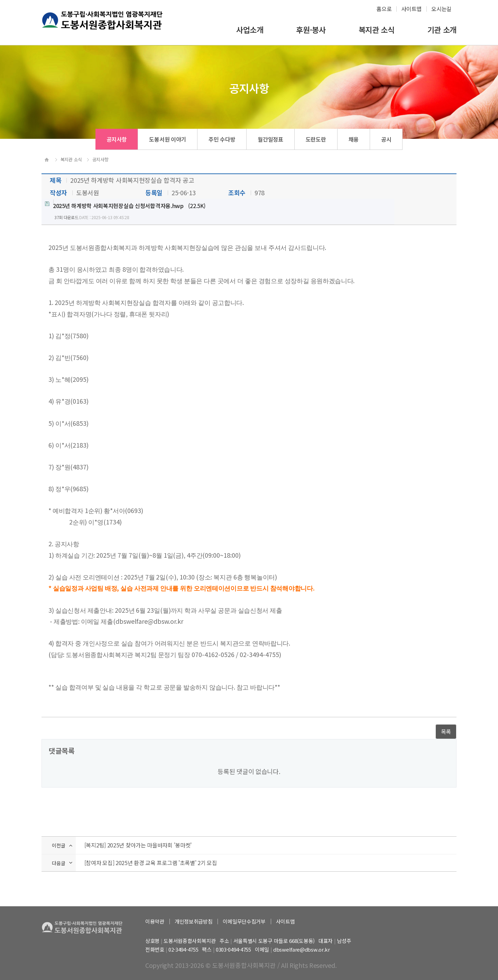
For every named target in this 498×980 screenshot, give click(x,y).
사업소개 (250, 30)
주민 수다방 (222, 139)
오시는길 (441, 9)
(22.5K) (125, 206)
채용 (354, 139)
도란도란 (316, 139)
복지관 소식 (377, 30)
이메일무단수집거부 (244, 921)
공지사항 (117, 139)
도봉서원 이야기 (168, 139)
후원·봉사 (311, 30)
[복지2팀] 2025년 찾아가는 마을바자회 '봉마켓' (138, 845)
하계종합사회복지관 (104, 26)
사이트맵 (411, 9)
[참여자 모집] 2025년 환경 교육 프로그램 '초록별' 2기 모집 (151, 863)
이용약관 (155, 921)
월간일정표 (270, 139)
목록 (446, 731)
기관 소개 (442, 30)
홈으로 (384, 9)
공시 (386, 139)
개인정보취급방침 (194, 921)
